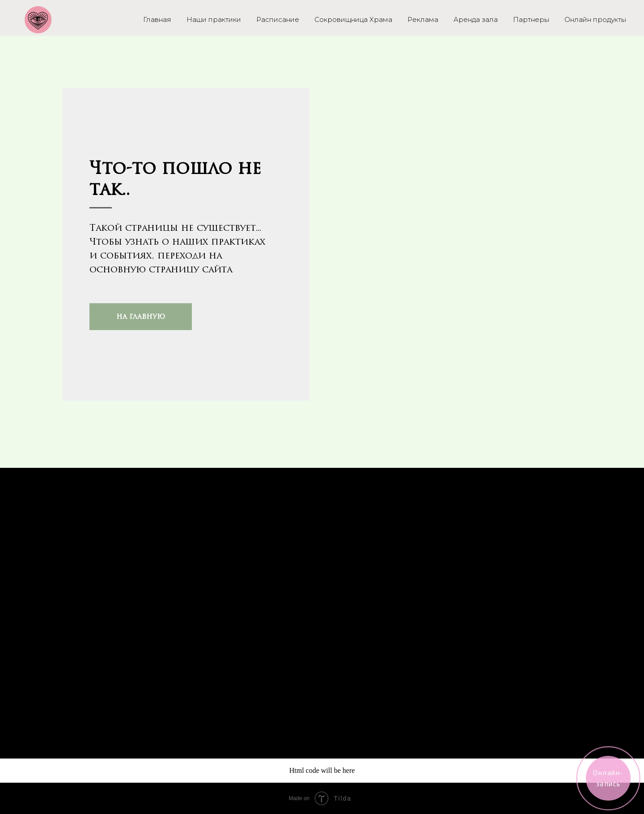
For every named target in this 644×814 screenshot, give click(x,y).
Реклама (423, 19)
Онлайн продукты (595, 19)
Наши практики (214, 19)
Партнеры (531, 19)
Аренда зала (476, 19)
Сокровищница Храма (353, 19)
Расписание (278, 19)
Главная (157, 19)
